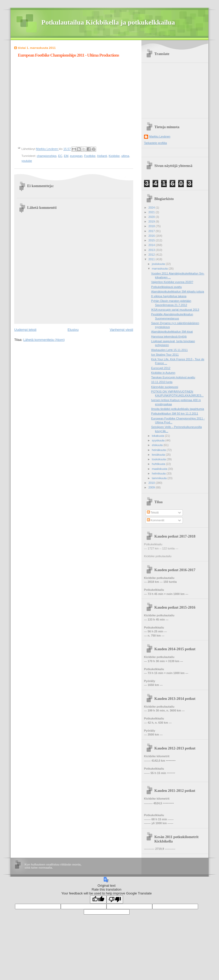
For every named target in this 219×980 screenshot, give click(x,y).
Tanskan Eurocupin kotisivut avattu (173, 377)
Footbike (90, 156)
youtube (27, 161)
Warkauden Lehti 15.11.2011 (169, 350)
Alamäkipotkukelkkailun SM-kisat (172, 332)
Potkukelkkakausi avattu (167, 287)
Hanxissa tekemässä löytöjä (169, 336)
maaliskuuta (160, 469)
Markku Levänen (160, 136)
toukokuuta (159, 459)
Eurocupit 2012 (161, 368)
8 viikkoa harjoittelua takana (169, 296)
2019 (152, 221)
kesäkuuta (159, 455)
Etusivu (73, 330)
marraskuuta (160, 269)
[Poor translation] (115, 899)
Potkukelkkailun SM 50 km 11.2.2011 (175, 414)
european (76, 156)
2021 (152, 212)
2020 (152, 217)
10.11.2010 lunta (162, 382)
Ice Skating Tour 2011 (165, 355)
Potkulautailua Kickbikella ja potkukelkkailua (108, 22)
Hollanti (102, 156)
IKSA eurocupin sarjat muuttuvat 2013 (175, 310)
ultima (125, 156)
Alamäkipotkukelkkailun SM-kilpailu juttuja (178, 292)
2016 (152, 236)
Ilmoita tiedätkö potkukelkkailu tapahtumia (178, 409)
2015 (152, 240)
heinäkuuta (159, 450)
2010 (152, 483)
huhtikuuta (159, 464)
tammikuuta (160, 478)
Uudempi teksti (25, 330)
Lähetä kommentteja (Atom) (44, 340)
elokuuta (158, 445)
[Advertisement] (175, 89)
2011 (152, 259)
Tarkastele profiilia (155, 143)
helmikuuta (159, 473)
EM (66, 156)
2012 (152, 255)
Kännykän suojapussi (165, 387)
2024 (152, 208)
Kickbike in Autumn (163, 373)
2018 (152, 226)
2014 (152, 245)
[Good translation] (98, 899)
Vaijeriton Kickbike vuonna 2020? (172, 282)
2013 (152, 250)
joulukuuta (159, 264)
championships (47, 156)
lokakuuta (158, 436)
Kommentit (156, 520)
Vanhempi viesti (121, 330)
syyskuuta (158, 440)
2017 (152, 231)
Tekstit (153, 512)
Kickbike (114, 156)
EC (60, 156)
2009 (152, 487)
